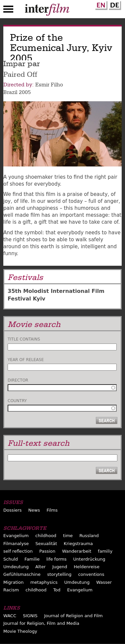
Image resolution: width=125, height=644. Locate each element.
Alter (41, 567)
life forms (57, 559)
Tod (57, 590)
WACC (10, 616)
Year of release (26, 360)
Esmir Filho (49, 85)
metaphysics (44, 582)
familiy (105, 551)
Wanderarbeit (77, 551)
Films (52, 510)
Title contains (24, 339)
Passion (47, 551)
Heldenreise (87, 567)
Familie (32, 559)
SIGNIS (30, 616)
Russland (89, 536)
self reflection (18, 551)
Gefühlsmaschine (22, 574)
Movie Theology (20, 631)
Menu (8, 11)
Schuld (11, 559)
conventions (91, 574)
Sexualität (46, 544)
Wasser (104, 582)
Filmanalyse (16, 544)
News (34, 510)
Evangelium (16, 536)
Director (18, 380)
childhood (46, 536)
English (100, 4)
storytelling (59, 574)
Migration (13, 582)
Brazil (10, 92)
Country (17, 401)
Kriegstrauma (78, 544)
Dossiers (12, 510)
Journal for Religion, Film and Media (41, 623)
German (114, 4)
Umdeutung (16, 567)
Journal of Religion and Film (73, 616)
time (68, 536)
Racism (11, 590)
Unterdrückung (89, 559)
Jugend (60, 567)
